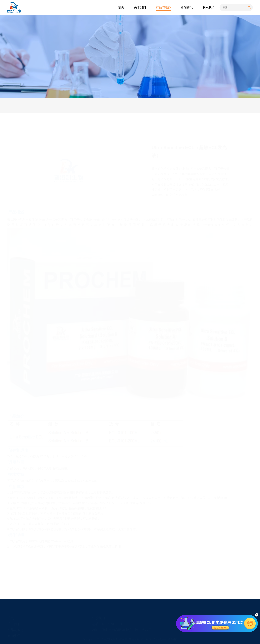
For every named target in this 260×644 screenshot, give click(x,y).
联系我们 (98, 614)
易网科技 (173, 639)
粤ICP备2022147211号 (144, 639)
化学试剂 (247, 105)
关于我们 (14, 620)
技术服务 (42, 105)
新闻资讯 (14, 632)
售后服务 (65, 105)
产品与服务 (220, 105)
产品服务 (19, 105)
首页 (208, 105)
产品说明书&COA (95, 105)
